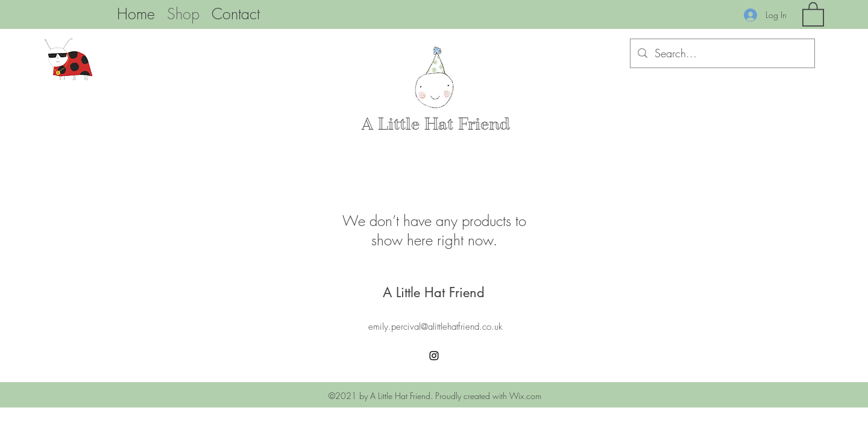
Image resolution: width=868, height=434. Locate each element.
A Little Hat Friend (436, 124)
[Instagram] (434, 356)
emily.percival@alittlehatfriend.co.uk (435, 327)
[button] (813, 14)
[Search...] (722, 54)
